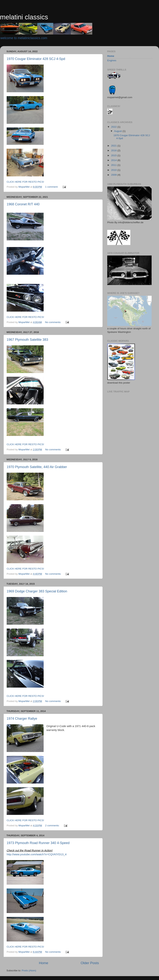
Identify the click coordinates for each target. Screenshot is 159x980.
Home (43, 963)
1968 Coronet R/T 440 (23, 204)
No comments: (54, 322)
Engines (112, 60)
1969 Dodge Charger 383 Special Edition (37, 591)
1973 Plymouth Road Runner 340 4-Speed (38, 843)
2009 (114, 175)
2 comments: (53, 825)
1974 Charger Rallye (22, 719)
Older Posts (90, 963)
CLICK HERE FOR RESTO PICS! (25, 182)
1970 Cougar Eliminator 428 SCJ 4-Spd (36, 59)
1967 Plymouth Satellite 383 (27, 340)
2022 (114, 127)
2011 (114, 165)
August (118, 131)
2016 (114, 150)
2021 (114, 146)
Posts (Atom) (29, 970)
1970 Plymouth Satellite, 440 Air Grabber (37, 467)
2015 (114, 155)
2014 (114, 160)
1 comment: (52, 187)
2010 (114, 170)
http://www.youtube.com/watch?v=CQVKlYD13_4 (37, 854)
